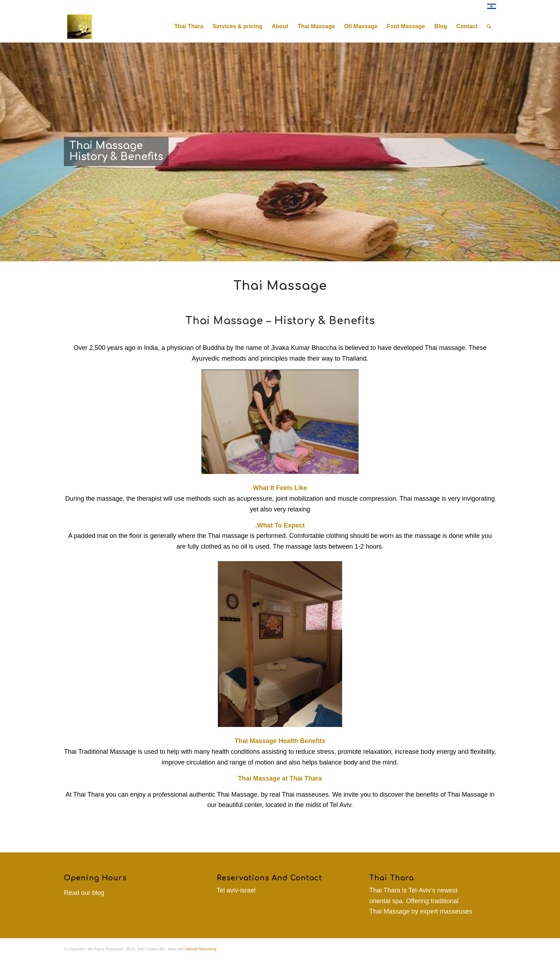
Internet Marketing (201, 949)
